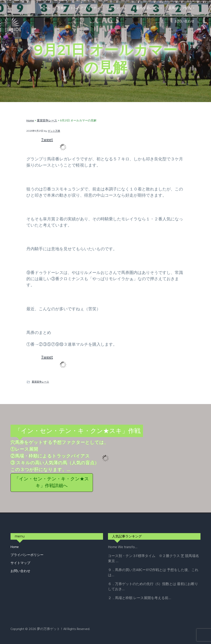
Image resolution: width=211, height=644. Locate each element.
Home (15, 547)
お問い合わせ (20, 571)
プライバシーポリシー (27, 555)
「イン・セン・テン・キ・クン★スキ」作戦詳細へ (52, 483)
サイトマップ (20, 563)
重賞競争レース (40, 382)
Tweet (47, 140)
